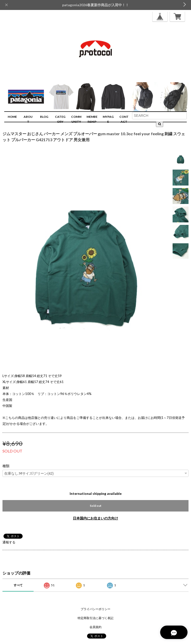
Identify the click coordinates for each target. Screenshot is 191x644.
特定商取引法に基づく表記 (95, 618)
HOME (12, 117)
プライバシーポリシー (95, 609)
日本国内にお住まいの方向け (95, 518)
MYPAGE (108, 119)
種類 (6, 466)
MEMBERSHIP (92, 119)
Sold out (96, 506)
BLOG (44, 117)
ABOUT (28, 119)
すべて (18, 585)
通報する (9, 542)
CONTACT (124, 119)
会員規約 (95, 627)
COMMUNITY (76, 119)
